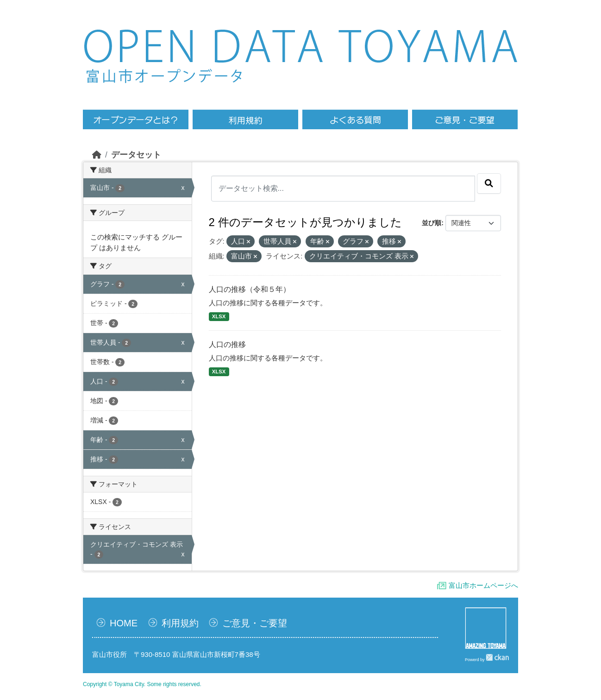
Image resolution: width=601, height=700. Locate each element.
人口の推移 (227, 344)
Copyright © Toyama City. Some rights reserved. (142, 684)
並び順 (432, 223)
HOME (124, 623)
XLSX (219, 316)
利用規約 (180, 623)
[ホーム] (97, 155)
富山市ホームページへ (483, 585)
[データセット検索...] (343, 189)
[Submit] (489, 183)
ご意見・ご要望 (255, 623)
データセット (136, 155)
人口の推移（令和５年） (250, 289)
